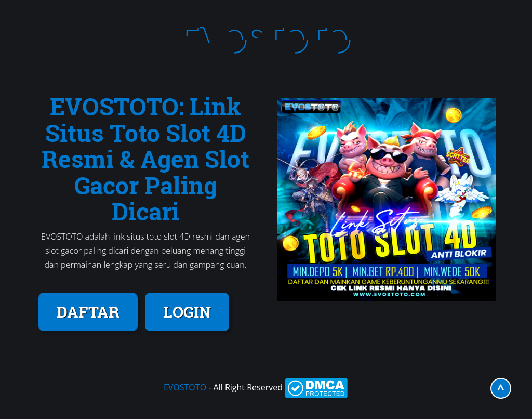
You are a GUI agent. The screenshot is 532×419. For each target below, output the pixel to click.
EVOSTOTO (185, 387)
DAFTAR (88, 312)
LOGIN (187, 312)
